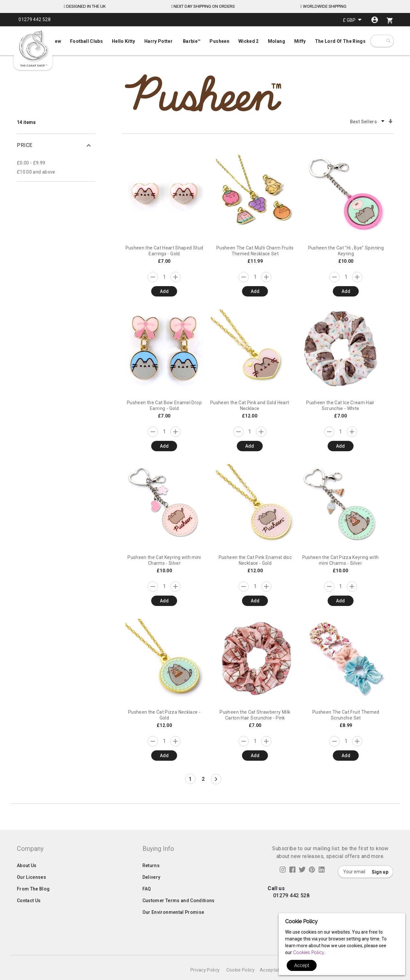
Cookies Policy (309, 952)
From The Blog (33, 902)
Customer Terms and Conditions (179, 913)
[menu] (205, 40)
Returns (151, 878)
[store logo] (33, 49)
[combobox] (388, 41)
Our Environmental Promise (173, 925)
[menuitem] (205, 41)
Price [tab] (25, 145)
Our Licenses (31, 890)
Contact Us (29, 913)
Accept (302, 965)
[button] (352, 20)
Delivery (151, 890)
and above (36, 172)
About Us (27, 878)
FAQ (147, 902)
